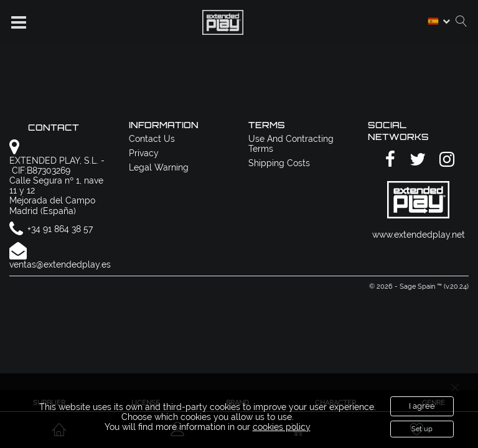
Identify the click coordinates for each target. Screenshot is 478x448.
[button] (19, 22)
